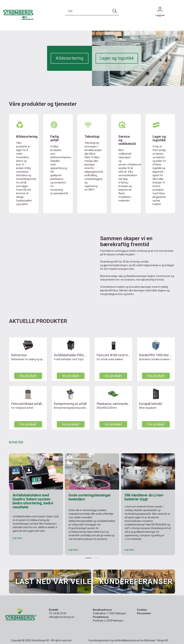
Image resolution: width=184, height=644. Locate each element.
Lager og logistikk (117, 58)
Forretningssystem (99, 640)
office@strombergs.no (62, 617)
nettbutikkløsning (124, 640)
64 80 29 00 (60, 613)
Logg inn (160, 10)
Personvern (144, 613)
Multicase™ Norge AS (156, 640)
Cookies (142, 610)
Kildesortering (70, 58)
